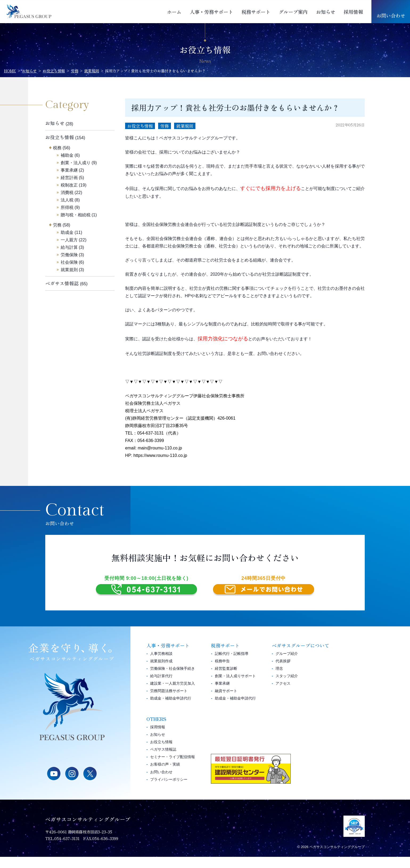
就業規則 (185, 126)
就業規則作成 (161, 672)
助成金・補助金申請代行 (171, 710)
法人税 (67, 200)
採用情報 (353, 12)
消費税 (67, 193)
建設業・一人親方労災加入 (173, 695)
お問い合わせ (391, 15)
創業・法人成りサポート (235, 687)
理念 (279, 680)
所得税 (67, 207)
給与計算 (69, 247)
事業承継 (69, 170)
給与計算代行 (161, 687)
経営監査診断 (226, 680)
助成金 (67, 232)
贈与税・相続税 (76, 215)
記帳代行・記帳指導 (232, 665)
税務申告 (222, 672)
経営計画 (69, 178)
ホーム (174, 12)
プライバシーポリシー (169, 791)
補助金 (67, 155)
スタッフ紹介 (287, 687)
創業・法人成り (76, 163)
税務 (57, 148)
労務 (165, 126)
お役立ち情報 (140, 126)
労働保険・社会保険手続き (173, 680)
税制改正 (69, 185)
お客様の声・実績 (165, 776)
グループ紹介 (287, 665)
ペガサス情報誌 (62, 283)
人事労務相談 (161, 665)
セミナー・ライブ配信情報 (173, 768)
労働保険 (69, 255)
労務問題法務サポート (169, 702)
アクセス (283, 695)
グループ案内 (293, 12)
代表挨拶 (283, 672)
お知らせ (326, 12)
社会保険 (69, 262)
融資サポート (226, 702)
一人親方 (69, 240)
